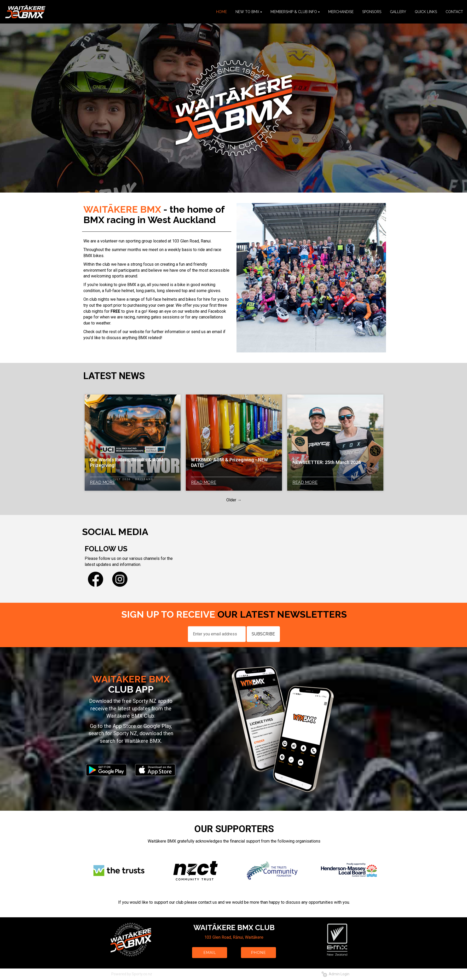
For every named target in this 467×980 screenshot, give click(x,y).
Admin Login (335, 974)
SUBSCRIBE (263, 634)
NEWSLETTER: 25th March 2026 (327, 462)
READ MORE (102, 482)
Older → (234, 500)
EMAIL (210, 953)
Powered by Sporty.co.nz (132, 974)
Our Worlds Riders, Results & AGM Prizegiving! (127, 462)
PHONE (258, 953)
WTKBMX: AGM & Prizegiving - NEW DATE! (229, 462)
